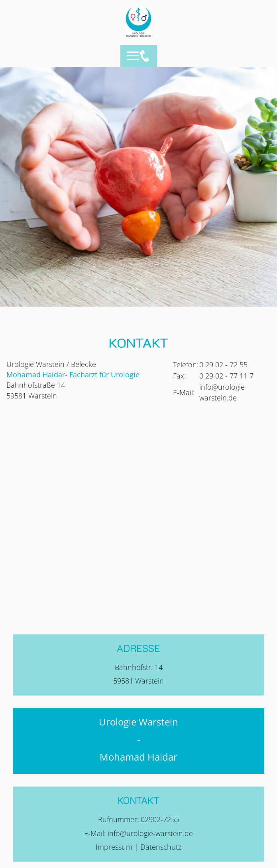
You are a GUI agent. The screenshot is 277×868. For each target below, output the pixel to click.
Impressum (114, 847)
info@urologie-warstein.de (150, 833)
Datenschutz (161, 847)
